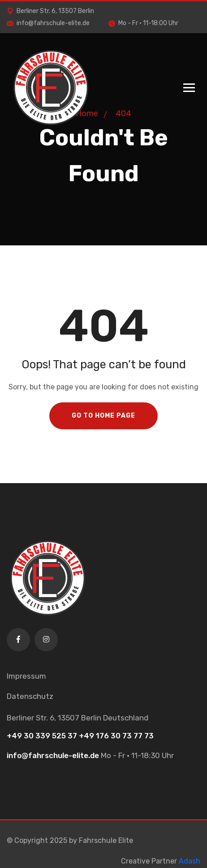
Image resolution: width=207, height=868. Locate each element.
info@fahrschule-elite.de (48, 23)
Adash (190, 861)
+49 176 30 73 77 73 (116, 736)
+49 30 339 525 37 (42, 736)
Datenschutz (30, 696)
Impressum (26, 676)
